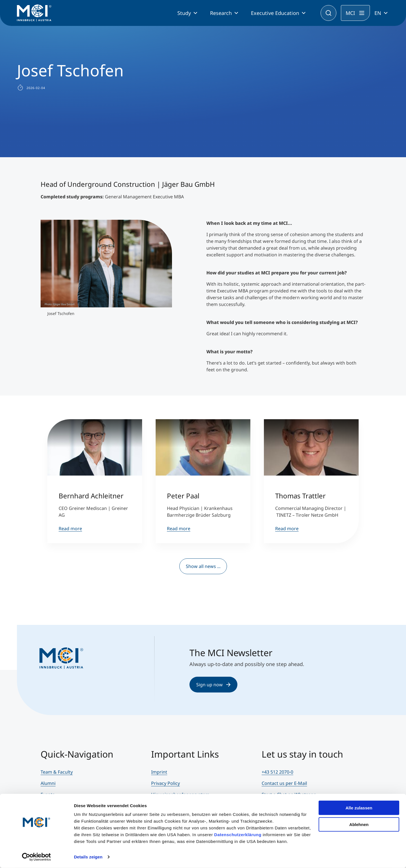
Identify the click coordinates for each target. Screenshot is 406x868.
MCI (350, 13)
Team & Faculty (57, 772)
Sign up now (213, 685)
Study (184, 13)
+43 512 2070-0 (277, 772)
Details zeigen (88, 857)
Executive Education (275, 13)
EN (378, 13)
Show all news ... (203, 566)
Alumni (48, 783)
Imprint (159, 772)
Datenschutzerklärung (238, 835)
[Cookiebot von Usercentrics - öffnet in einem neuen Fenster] (37, 857)
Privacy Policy (166, 783)
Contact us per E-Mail (284, 783)
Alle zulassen (359, 808)
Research (221, 13)
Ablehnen (359, 824)
